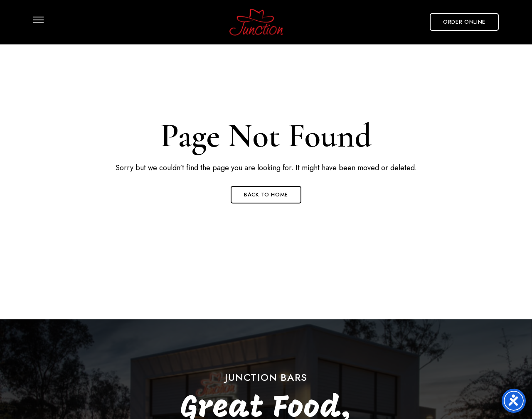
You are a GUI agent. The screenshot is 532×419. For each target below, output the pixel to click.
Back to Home (266, 195)
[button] (464, 22)
